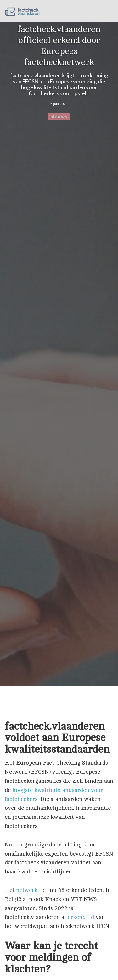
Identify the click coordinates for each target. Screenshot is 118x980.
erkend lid (81, 917)
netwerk (27, 890)
